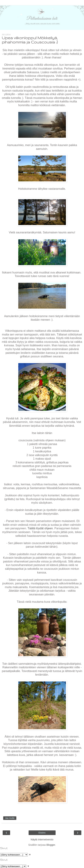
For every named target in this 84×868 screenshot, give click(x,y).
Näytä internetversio (42, 839)
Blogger (51, 845)
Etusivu (42, 833)
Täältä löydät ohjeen (40, 528)
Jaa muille (10, 818)
